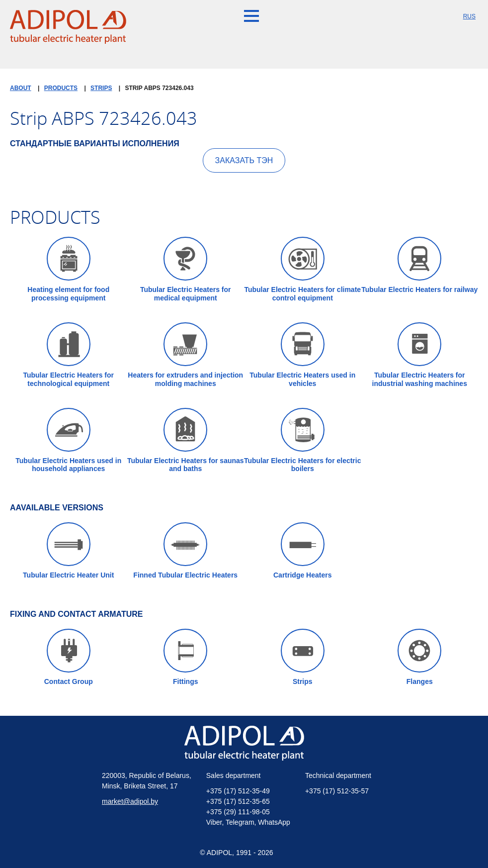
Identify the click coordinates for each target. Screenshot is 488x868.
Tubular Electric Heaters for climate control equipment (302, 269)
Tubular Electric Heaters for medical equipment (186, 269)
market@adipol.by (130, 801)
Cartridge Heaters (303, 551)
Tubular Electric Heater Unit (68, 551)
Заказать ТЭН (244, 160)
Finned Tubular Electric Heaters (185, 551)
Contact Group (69, 657)
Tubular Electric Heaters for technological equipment (68, 355)
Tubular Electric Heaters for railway (419, 265)
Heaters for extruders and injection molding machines (185, 355)
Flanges (419, 657)
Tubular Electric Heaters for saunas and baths (186, 440)
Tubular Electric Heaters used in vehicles (302, 355)
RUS (469, 16)
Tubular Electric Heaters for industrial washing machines (420, 355)
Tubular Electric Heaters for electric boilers (303, 440)
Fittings (185, 657)
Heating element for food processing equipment (68, 269)
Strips (303, 657)
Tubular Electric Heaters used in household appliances (68, 440)
